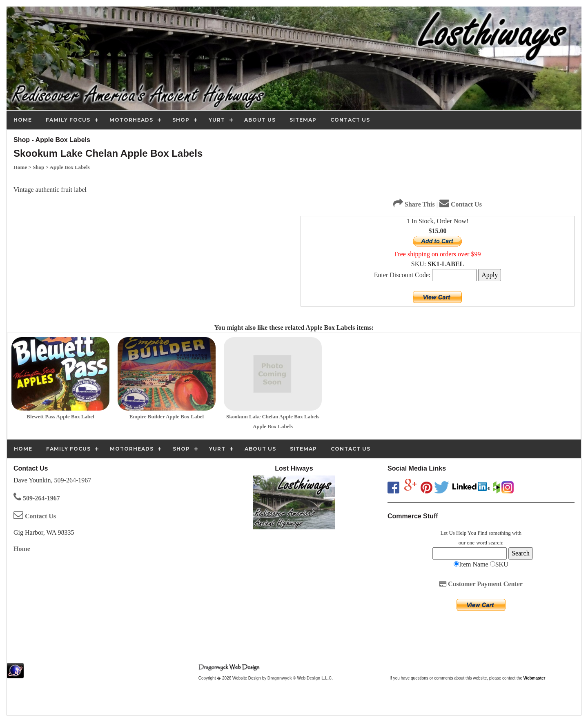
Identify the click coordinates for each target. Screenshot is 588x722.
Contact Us (461, 204)
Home (22, 549)
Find (482, 533)
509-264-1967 (37, 498)
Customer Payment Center (481, 584)
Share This (414, 204)
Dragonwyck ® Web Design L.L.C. (300, 678)
